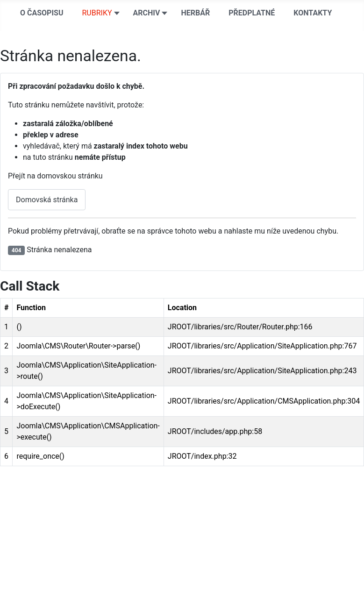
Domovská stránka (47, 200)
